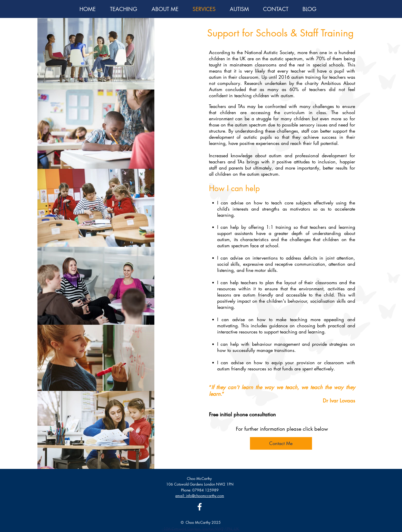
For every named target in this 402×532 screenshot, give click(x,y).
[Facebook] (200, 507)
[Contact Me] (281, 443)
